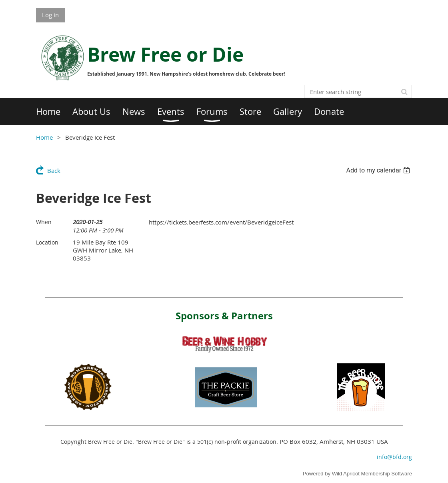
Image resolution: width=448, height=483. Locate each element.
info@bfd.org (394, 457)
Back (54, 170)
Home (44, 137)
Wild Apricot (346, 474)
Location (47, 242)
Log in (50, 15)
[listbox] (379, 170)
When (44, 222)
